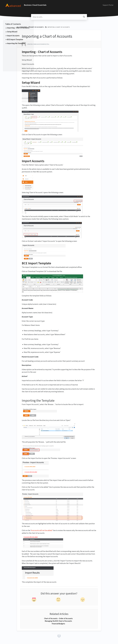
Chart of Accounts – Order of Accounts (58, 618)
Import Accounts (13, 36)
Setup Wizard (12, 32)
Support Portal (108, 5)
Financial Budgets (58, 624)
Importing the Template (16, 43)
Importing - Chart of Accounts (18, 28)
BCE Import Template (15, 39)
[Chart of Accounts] (36, 27)
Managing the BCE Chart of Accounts (58, 621)
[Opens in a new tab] (59, 636)
